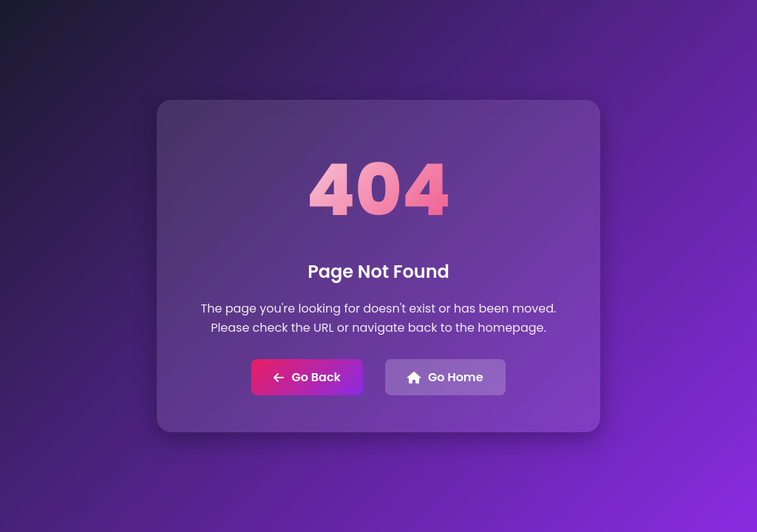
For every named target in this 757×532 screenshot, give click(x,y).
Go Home (445, 377)
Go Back (307, 377)
